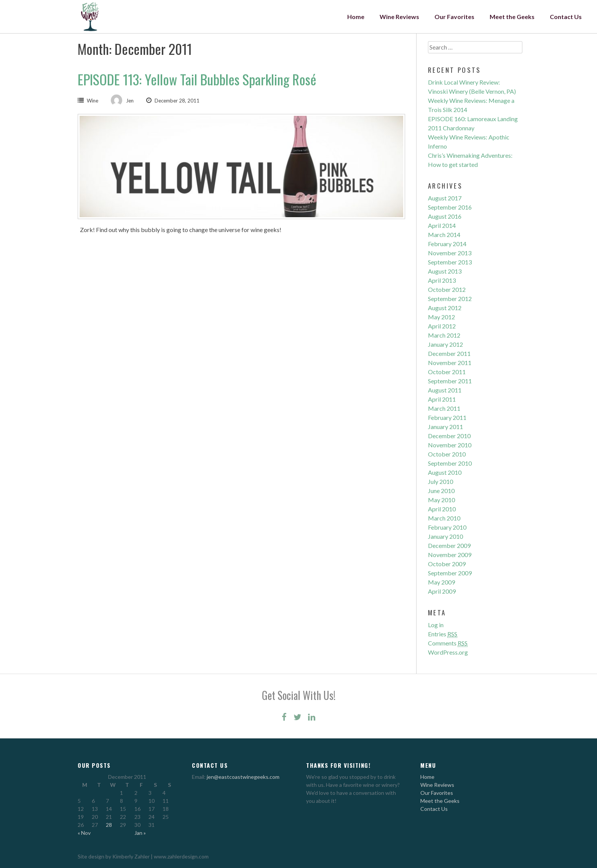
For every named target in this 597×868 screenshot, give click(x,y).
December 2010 (449, 436)
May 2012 (441, 317)
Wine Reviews (399, 17)
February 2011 (447, 417)
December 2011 (449, 353)
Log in (436, 625)
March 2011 (444, 408)
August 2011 (445, 390)
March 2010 (444, 518)
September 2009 (450, 573)
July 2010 (441, 481)
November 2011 (450, 363)
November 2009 (450, 555)
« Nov (84, 833)
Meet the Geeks (512, 17)
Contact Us (566, 17)
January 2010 (445, 536)
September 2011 (450, 381)
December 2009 (449, 545)
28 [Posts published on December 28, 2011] (109, 825)
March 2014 (444, 235)
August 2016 (445, 216)
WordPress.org (448, 652)
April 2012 (442, 326)
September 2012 (450, 299)
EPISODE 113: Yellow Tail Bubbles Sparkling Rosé (197, 79)
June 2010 (441, 491)
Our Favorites (454, 17)
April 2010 (442, 509)
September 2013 (450, 262)
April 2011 (442, 399)
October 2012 (447, 289)
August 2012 (445, 308)
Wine (93, 101)
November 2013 (450, 253)
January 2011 (445, 427)
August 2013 (445, 271)
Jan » (140, 833)
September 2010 (450, 463)
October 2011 (447, 372)
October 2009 (447, 564)
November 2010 (450, 445)
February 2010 (447, 527)
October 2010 (447, 454)
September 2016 (450, 207)
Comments (448, 643)
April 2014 (442, 225)
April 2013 (442, 280)
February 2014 (447, 244)
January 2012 (445, 344)
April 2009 (442, 591)
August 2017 (445, 198)
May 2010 (441, 500)
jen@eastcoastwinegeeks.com (243, 777)
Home (356, 17)
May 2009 (441, 582)
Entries (443, 634)
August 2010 (445, 472)
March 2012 (444, 335)
